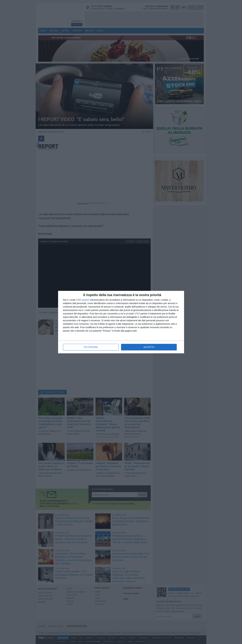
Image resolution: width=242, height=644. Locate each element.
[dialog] (121, 322)
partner (86, 300)
